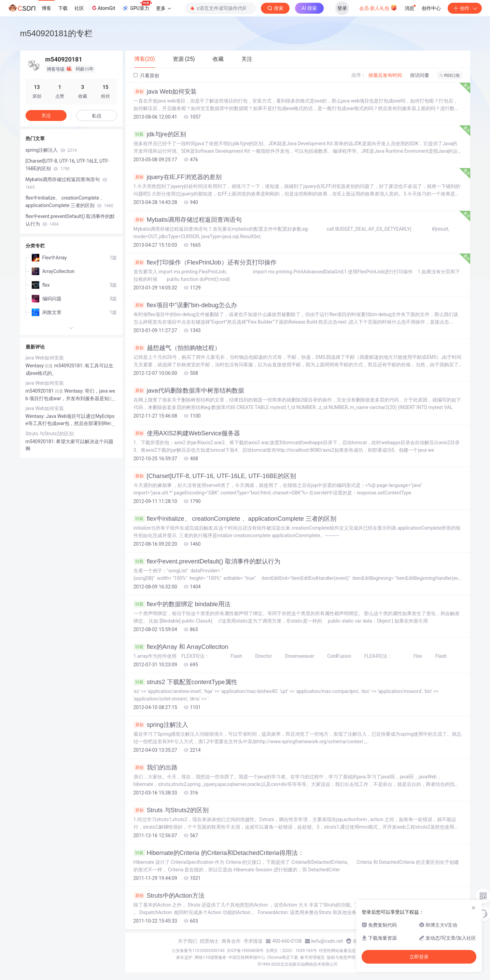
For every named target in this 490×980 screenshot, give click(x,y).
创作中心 (431, 8)
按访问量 (420, 75)
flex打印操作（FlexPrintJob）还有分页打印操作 (205, 262)
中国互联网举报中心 (247, 957)
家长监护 (184, 957)
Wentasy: (36, 416)
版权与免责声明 (341, 957)
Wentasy (35, 366)
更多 (164, 8)
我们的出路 (156, 767)
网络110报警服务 (210, 957)
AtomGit (103, 8)
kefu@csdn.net (327, 941)
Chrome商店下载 (283, 957)
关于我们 (187, 941)
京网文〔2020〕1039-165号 (291, 951)
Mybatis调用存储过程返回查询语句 (188, 220)
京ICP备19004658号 (245, 951)
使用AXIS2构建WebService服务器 (187, 433)
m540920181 (40, 391)
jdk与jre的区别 (160, 134)
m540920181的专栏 (56, 33)
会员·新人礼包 (378, 8)
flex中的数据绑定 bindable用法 (182, 604)
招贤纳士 (209, 941)
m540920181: (41, 441)
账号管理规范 (312, 957)
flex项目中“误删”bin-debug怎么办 (185, 305)
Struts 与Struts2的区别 (171, 810)
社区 (79, 8)
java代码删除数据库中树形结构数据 (189, 391)
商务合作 (231, 941)
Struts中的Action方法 (169, 896)
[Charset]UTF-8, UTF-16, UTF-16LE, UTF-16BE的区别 (215, 476)
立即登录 (419, 957)
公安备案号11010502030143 (198, 951)
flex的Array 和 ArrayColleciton (181, 647)
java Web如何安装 (165, 92)
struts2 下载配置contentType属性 (185, 682)
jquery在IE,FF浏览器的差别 (178, 177)
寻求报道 (253, 941)
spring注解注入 (161, 725)
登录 (342, 8)
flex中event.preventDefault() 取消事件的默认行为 (207, 561)
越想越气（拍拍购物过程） (177, 348)
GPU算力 (137, 6)
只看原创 (146, 76)
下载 (63, 8)
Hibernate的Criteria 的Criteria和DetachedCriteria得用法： (219, 853)
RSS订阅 (450, 76)
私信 (97, 116)
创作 (465, 8)
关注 (46, 115)
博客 (46, 8)
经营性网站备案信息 (337, 951)
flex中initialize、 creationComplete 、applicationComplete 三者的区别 (235, 519)
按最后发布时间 (385, 75)
